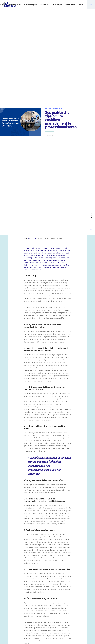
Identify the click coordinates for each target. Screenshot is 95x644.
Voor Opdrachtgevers (31, 5)
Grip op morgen (57, 5)
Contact (80, 5)
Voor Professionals (15, 5)
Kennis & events (70, 5)
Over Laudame (45, 5)
